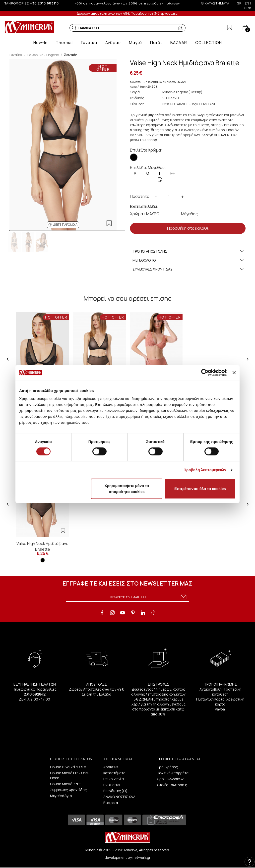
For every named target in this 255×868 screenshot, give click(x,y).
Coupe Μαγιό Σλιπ (65, 784)
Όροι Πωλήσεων (170, 779)
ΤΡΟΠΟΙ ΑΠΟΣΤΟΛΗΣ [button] (188, 251)
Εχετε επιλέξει (144, 207)
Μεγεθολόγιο (61, 796)
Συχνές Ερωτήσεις (172, 785)
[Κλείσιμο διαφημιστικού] (234, 373)
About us (111, 767)
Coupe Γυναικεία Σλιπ (68, 767)
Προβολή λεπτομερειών (205, 470)
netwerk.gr (141, 857)
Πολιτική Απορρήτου (174, 773)
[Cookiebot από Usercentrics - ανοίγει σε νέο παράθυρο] (205, 373)
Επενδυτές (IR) (115, 791)
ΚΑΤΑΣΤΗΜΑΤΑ (217, 3)
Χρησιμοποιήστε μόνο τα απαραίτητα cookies (127, 489)
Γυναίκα (16, 55)
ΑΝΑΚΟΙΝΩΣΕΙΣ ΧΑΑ (119, 797)
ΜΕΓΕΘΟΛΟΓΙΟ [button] (188, 260)
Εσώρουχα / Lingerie (43, 55)
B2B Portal (112, 785)
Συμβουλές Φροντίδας (68, 790)
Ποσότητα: (140, 196)
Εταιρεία (111, 803)
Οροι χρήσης (167, 767)
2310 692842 (35, 694)
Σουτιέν (70, 55)
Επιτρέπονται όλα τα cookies (200, 489)
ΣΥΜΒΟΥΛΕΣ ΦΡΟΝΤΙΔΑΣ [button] (188, 269)
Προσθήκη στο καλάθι (188, 228)
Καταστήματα (114, 773)
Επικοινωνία (114, 779)
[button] (74, 28)
